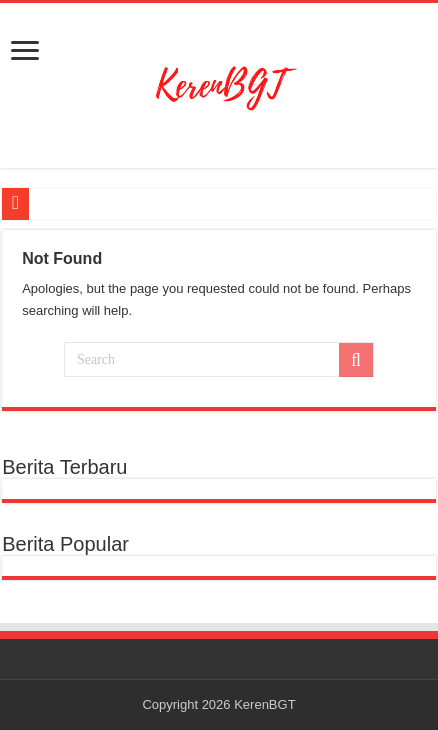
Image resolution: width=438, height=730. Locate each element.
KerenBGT (264, 704)
